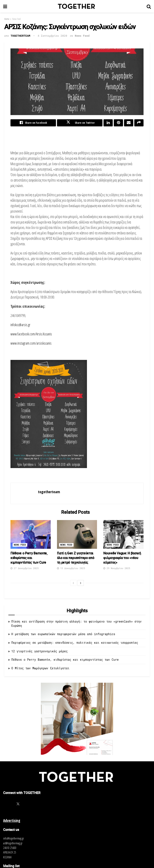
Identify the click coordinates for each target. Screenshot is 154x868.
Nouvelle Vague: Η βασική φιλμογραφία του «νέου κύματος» (122, 559)
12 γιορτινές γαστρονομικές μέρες (39, 652)
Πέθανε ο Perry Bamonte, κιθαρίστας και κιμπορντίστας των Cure (29, 559)
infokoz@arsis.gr (20, 326)
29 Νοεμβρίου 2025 (117, 569)
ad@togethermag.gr (13, 844)
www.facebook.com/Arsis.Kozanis (31, 335)
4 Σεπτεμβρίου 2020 (52, 36)
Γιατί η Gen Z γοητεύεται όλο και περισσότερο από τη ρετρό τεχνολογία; (76, 559)
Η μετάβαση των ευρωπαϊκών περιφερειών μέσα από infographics (63, 635)
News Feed (16, 19)
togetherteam (21, 36)
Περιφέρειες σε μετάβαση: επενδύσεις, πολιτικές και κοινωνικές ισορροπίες (75, 643)
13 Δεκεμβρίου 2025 (71, 569)
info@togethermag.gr (14, 839)
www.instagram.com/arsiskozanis (31, 344)
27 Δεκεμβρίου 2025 (25, 569)
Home (7, 19)
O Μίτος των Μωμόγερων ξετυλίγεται (40, 669)
